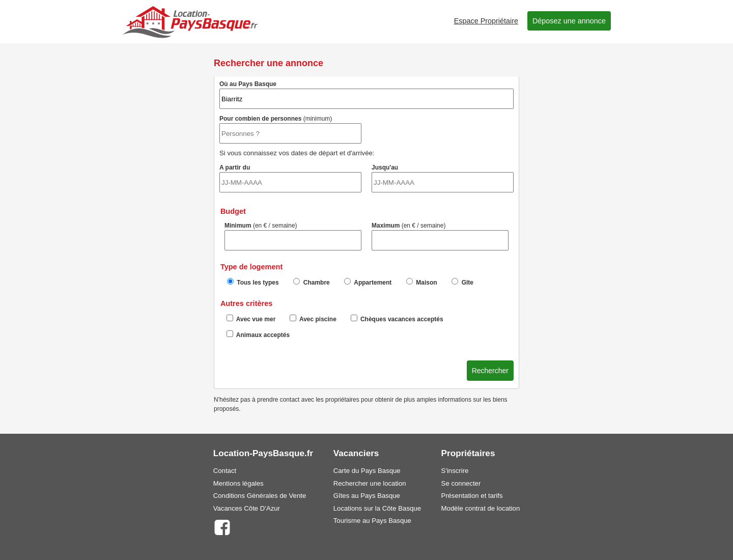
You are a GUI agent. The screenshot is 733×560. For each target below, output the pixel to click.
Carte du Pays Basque (367, 471)
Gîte (462, 282)
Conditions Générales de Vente (260, 496)
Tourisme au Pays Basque (372, 521)
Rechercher (490, 371)
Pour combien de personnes (290, 129)
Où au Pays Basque (366, 95)
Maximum (440, 236)
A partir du (290, 178)
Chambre (311, 282)
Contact (225, 471)
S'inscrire (455, 471)
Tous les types (253, 282)
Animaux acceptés (258, 334)
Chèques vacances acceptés (397, 319)
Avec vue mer (251, 319)
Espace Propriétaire (486, 21)
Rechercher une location (370, 483)
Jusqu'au (443, 178)
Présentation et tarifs (472, 496)
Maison (422, 282)
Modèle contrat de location (481, 508)
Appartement (368, 282)
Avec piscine (313, 319)
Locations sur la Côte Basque (377, 508)
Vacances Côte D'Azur (247, 508)
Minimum (293, 236)
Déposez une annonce (569, 21)
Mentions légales (238, 483)
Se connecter (461, 483)
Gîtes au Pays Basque (367, 496)
